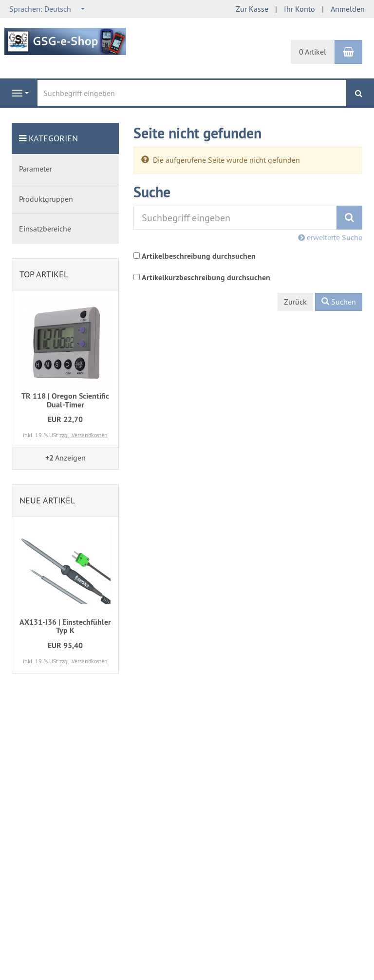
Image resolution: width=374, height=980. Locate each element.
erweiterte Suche (330, 237)
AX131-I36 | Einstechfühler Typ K (65, 626)
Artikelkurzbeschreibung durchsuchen (206, 278)
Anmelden (348, 9)
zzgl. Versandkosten (84, 435)
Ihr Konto (299, 9)
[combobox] (47, 9)
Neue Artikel (47, 500)
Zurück (295, 302)
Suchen (339, 302)
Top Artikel (44, 274)
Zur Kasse (252, 9)
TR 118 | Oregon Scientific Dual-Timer (65, 400)
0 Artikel (313, 52)
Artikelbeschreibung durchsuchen (199, 256)
